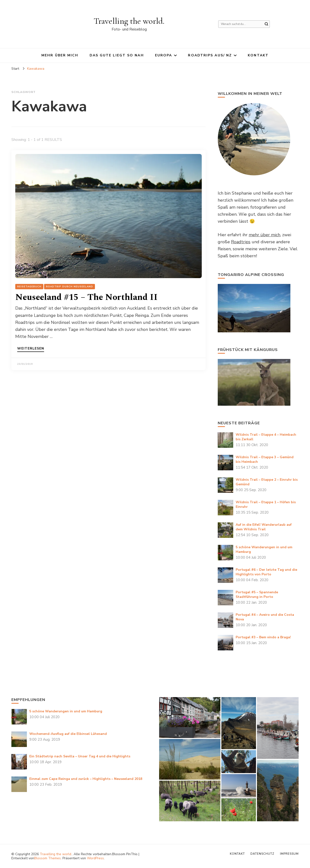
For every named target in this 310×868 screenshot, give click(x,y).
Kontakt (258, 55)
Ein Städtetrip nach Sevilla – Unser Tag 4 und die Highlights (80, 756)
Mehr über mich (60, 55)
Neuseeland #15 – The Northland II (86, 297)
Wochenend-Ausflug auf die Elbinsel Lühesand (68, 734)
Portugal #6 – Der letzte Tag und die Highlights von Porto (266, 572)
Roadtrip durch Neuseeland (70, 287)
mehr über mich (264, 235)
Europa (164, 55)
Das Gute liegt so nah (117, 55)
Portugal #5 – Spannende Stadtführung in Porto (257, 594)
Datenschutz (262, 854)
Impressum (289, 854)
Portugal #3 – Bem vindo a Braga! (263, 637)
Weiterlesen (31, 349)
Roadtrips (241, 242)
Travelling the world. (129, 21)
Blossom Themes (47, 858)
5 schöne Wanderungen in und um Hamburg (66, 711)
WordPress (95, 858)
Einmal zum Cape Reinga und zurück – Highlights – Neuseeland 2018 (86, 779)
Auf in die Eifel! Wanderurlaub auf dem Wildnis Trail (264, 527)
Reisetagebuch (29, 287)
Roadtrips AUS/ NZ (210, 55)
